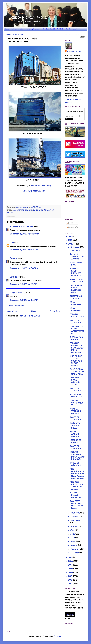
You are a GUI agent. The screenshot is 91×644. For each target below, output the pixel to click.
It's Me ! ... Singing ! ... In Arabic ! (77, 257)
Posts (70, 223)
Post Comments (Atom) (29, 316)
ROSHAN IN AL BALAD (77, 338)
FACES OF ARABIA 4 (75, 447)
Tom (12, 242)
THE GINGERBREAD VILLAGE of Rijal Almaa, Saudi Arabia (77, 474)
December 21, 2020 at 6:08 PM (24, 268)
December (75, 247)
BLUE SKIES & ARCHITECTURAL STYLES (77, 372)
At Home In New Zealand (22, 226)
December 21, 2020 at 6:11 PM (24, 284)
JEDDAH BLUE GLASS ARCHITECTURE (77, 330)
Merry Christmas (75, 309)
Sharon (14, 258)
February (75, 549)
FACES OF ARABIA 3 (75, 464)
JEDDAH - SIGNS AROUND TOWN (75, 381)
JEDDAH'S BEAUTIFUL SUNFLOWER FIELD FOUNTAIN (77, 348)
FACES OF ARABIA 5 (75, 418)
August (74, 526)
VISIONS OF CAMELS (76, 441)
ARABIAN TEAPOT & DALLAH (75, 411)
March (74, 545)
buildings (29, 210)
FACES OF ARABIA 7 (75, 322)
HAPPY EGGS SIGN (76, 264)
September (75, 520)
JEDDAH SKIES (77, 250)
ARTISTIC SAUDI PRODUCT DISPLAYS (75, 272)
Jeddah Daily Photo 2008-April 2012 (52, 29)
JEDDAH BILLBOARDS (77, 315)
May (73, 538)
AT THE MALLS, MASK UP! (75, 495)
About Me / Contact (71, 29)
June (73, 534)
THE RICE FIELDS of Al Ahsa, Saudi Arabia (77, 485)
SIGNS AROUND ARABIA (75, 434)
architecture (19, 210)
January (75, 553)
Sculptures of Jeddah (18, 29)
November (75, 513)
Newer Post (12, 311)
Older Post (55, 311)
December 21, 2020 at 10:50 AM (25, 234)
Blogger (58, 636)
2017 (71, 565)
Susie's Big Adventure (33, 29)
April (73, 541)
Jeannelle (15, 277)
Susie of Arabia (74, 52)
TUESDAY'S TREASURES (33, 191)
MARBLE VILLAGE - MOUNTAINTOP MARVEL (77, 456)
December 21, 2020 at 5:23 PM (24, 250)
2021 (71, 240)
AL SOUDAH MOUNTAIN (76, 396)
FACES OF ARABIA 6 (75, 390)
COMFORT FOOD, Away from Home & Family (77, 505)
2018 (71, 561)
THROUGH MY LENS (41, 186)
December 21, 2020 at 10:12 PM (24, 300)
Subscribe (69, 119)
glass (35, 210)
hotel (41, 210)
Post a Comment (16, 306)
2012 (71, 584)
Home (7, 29)
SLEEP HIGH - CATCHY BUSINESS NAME (77, 289)
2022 (71, 236)
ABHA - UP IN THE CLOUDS (77, 281)
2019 (71, 557)
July (73, 530)
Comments (72, 227)
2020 (71, 244)
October (75, 517)
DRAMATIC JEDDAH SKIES (75, 426)
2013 (71, 580)
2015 (71, 572)
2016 (71, 569)
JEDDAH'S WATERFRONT (77, 403)
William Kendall (18, 293)
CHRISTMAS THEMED (76, 297)
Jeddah (47, 210)
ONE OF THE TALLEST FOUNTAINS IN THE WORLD (76, 361)
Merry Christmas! (76, 303)
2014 (71, 576)
